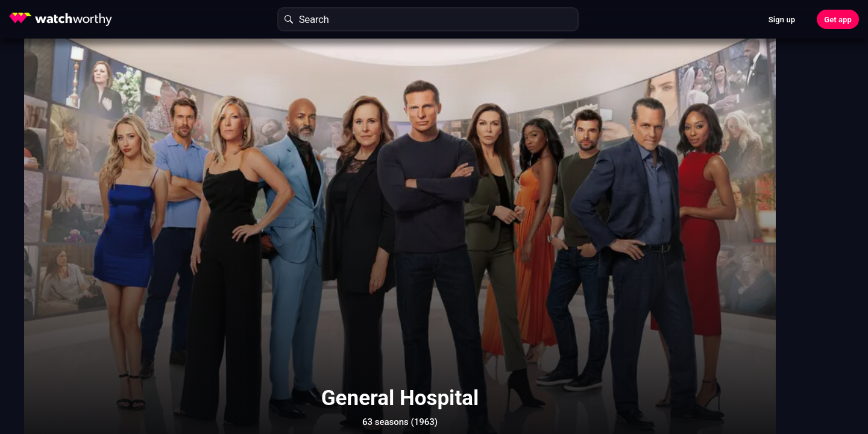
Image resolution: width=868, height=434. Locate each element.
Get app (838, 20)
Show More (542, 382)
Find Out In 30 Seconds (685, 136)
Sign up (782, 20)
